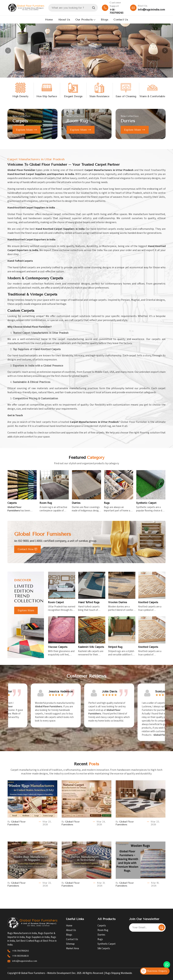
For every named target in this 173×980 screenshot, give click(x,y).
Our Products (85, 20)
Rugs (100, 939)
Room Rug (103, 930)
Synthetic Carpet (107, 944)
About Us (64, 20)
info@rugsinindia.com (151, 10)
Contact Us (121, 20)
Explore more (27, 130)
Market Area (72, 948)
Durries (101, 935)
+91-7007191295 (116, 11)
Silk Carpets (104, 948)
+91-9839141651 (20, 956)
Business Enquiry (154, 971)
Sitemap (70, 944)
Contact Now (27, 549)
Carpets (102, 926)
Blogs (105, 20)
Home (49, 20)
